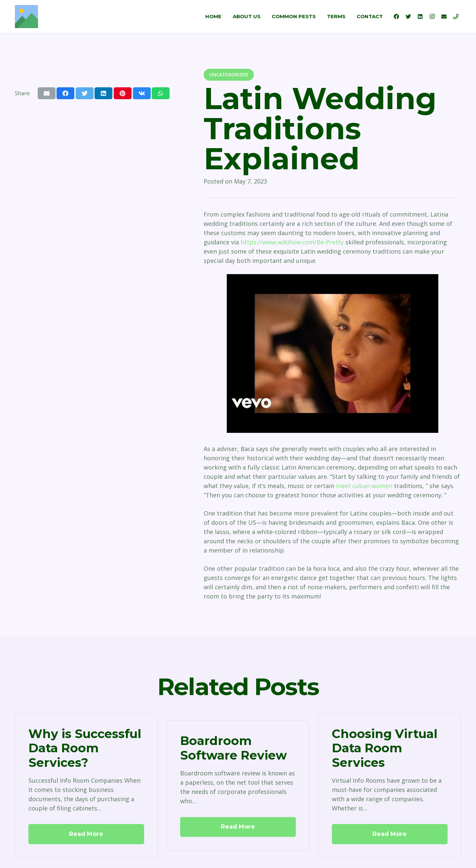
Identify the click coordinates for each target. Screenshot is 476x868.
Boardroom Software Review (234, 748)
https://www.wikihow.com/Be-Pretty (292, 242)
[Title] (456, 17)
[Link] (26, 17)
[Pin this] (123, 93)
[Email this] (47, 93)
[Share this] (65, 93)
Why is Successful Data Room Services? (85, 748)
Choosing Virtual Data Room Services (385, 748)
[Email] (444, 17)
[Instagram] (432, 17)
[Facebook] (396, 17)
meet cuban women (364, 486)
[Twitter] (408, 17)
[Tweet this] (85, 93)
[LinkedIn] (420, 17)
